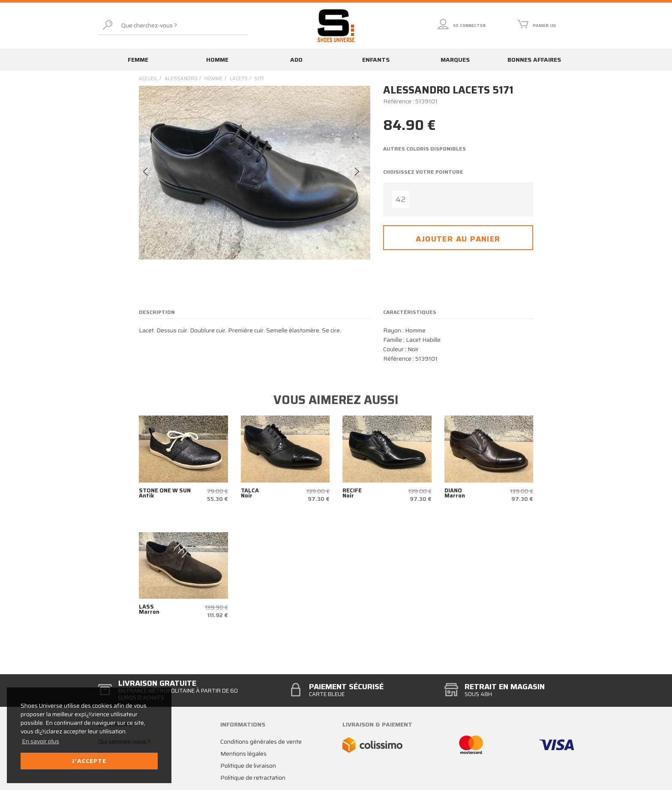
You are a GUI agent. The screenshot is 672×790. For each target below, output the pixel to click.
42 (400, 199)
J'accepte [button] (89, 761)
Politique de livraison (248, 766)
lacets (239, 79)
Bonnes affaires (534, 60)
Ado (296, 60)
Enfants (376, 60)
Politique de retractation (253, 778)
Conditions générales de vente (261, 742)
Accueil (148, 79)
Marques (455, 60)
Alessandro (181, 79)
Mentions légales (243, 754)
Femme (138, 60)
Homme (217, 60)
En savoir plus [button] (40, 741)
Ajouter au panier (458, 239)
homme (214, 79)
